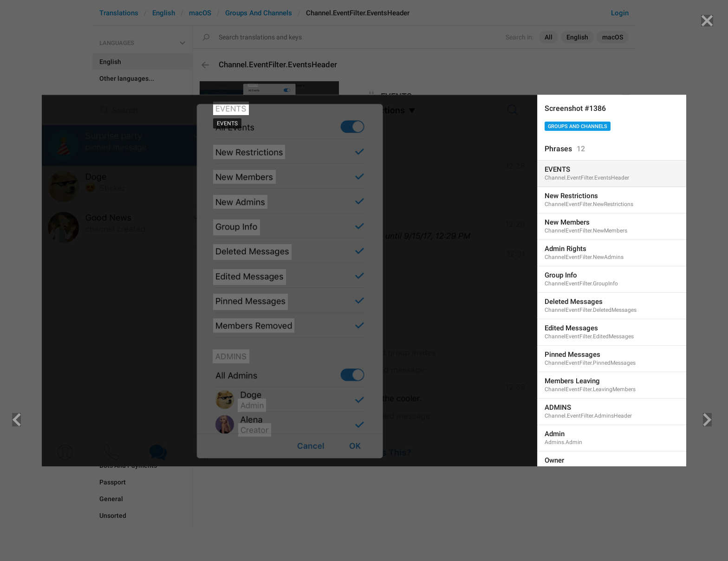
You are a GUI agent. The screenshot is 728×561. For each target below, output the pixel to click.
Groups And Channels (578, 126)
